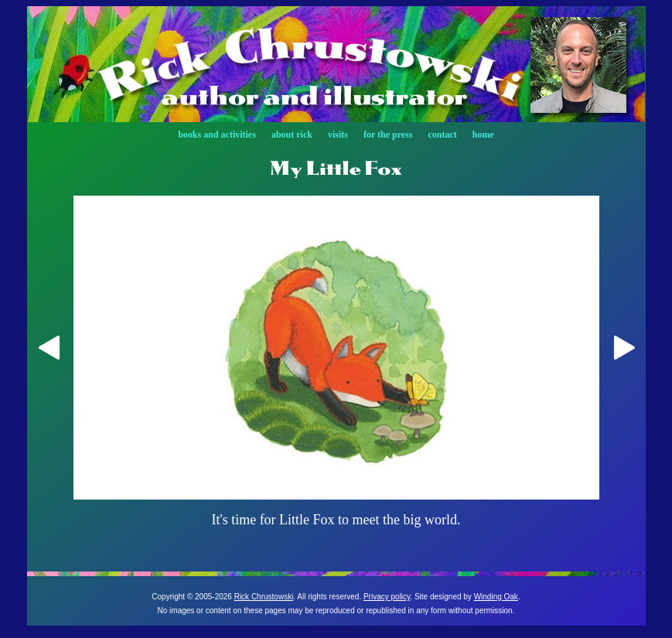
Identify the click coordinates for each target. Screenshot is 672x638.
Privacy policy (387, 597)
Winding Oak (496, 597)
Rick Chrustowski (264, 597)
